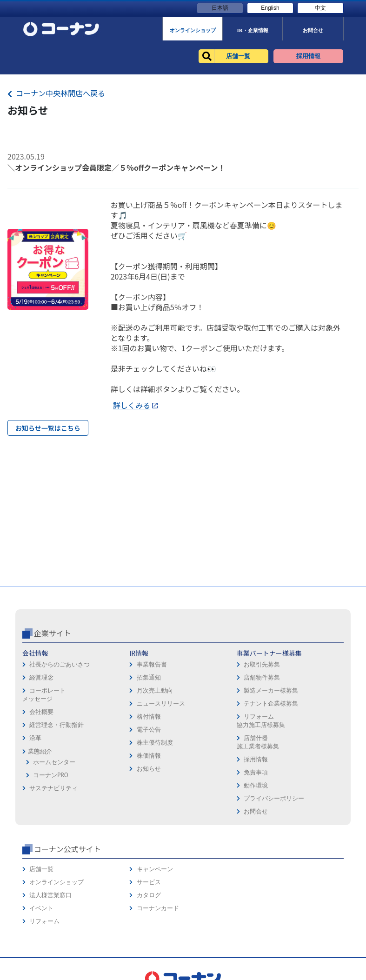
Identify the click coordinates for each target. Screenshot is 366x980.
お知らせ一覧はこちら (48, 428)
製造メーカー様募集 (271, 690)
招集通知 (149, 677)
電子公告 (149, 730)
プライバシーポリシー (274, 798)
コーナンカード (158, 908)
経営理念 (41, 677)
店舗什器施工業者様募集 (258, 742)
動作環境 (256, 785)
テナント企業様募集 (271, 703)
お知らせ (149, 769)
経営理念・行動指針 (57, 725)
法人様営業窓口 (50, 895)
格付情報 (149, 717)
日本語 (220, 8)
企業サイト (53, 633)
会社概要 (41, 712)
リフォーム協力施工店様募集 (261, 721)
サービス (149, 882)
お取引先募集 (262, 664)
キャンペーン (155, 869)
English (270, 8)
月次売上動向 (155, 690)
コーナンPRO (50, 775)
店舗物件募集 (262, 677)
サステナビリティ (53, 788)
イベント (41, 908)
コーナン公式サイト (67, 849)
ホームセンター (54, 762)
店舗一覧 (41, 869)
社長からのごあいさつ (60, 664)
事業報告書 (152, 664)
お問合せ (256, 811)
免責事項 (256, 772)
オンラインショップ (57, 882)
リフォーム (44, 921)
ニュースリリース (161, 703)
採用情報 (256, 759)
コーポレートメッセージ (44, 695)
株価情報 (149, 756)
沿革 (35, 738)
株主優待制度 (155, 743)
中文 (320, 8)
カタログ (149, 895)
